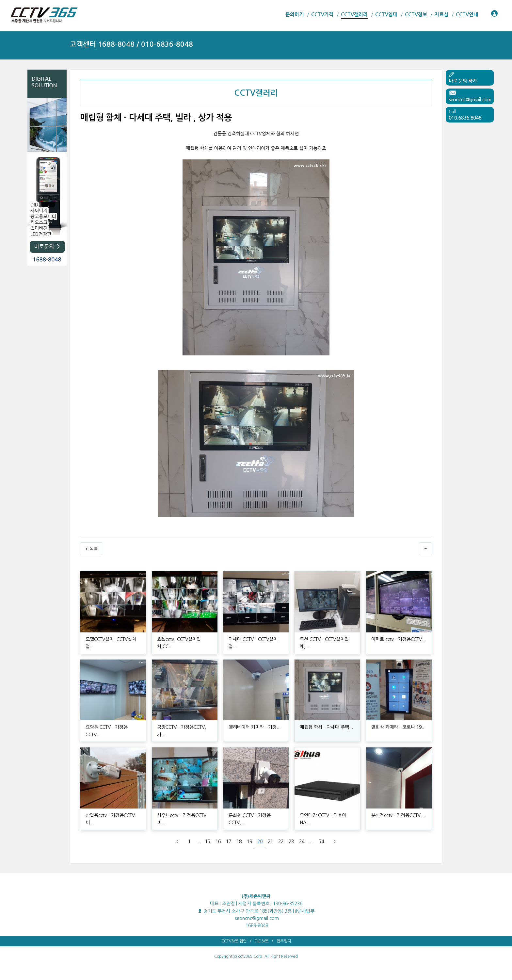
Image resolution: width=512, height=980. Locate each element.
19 (249, 841)
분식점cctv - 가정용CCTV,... (399, 815)
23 (291, 841)
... (198, 841)
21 (270, 841)
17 (229, 841)
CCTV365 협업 (234, 941)
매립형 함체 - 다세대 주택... (326, 727)
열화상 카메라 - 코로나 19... (398, 727)
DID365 (262, 941)
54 (321, 841)
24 (302, 841)
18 (239, 841)
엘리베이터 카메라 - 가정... (255, 727)
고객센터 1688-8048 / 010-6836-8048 (131, 44)
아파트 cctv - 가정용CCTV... (399, 639)
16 (218, 841)
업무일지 (284, 941)
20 (260, 841)
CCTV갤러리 (256, 93)
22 (281, 841)
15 (208, 841)
